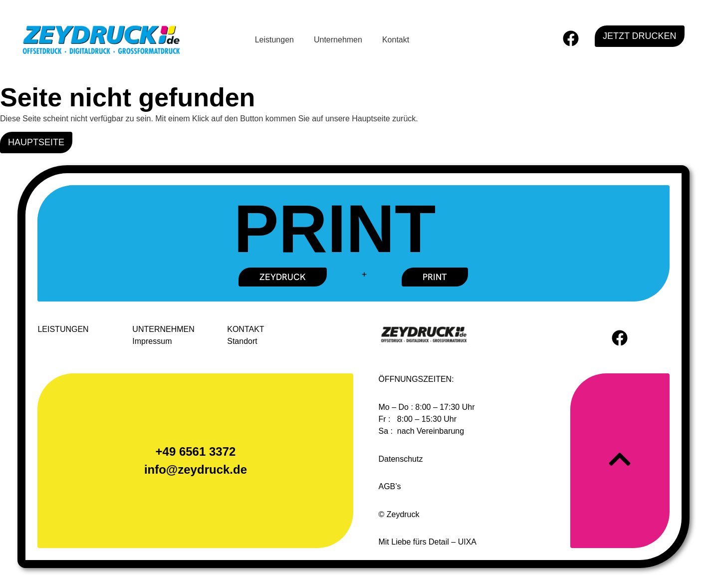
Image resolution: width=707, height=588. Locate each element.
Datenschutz (400, 459)
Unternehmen (338, 40)
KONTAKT (245, 329)
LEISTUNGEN (63, 329)
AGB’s (389, 486)
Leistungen (274, 40)
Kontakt (396, 40)
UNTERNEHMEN (163, 329)
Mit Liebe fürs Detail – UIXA (427, 542)
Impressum (152, 341)
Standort (242, 341)
